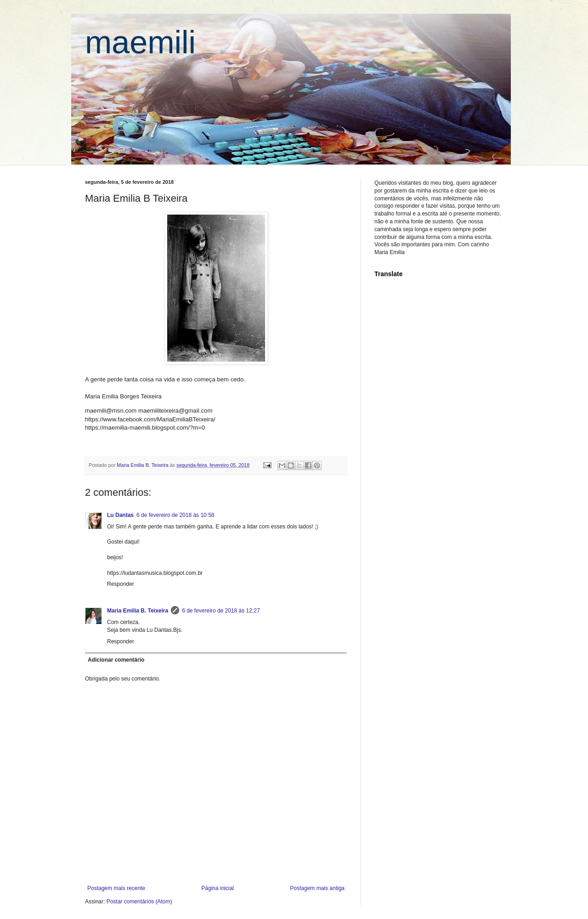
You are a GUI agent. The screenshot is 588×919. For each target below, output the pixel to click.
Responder (121, 584)
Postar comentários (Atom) (139, 902)
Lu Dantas (120, 515)
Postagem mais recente (116, 888)
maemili (140, 42)
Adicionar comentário (116, 660)
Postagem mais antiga (317, 888)
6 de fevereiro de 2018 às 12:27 (221, 611)
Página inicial (218, 888)
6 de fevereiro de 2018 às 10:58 (175, 515)
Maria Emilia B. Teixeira (138, 611)
